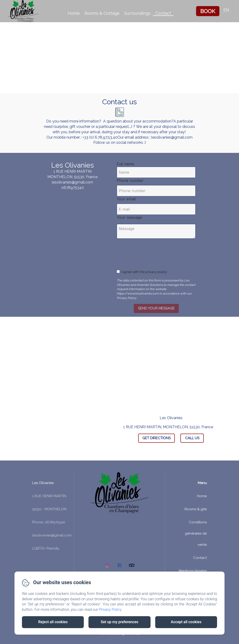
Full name (125, 164)
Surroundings (137, 13)
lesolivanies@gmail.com (52, 535)
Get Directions (156, 438)
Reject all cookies (53, 622)
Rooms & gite (196, 509)
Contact (163, 13)
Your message (129, 217)
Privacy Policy (110, 610)
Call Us (192, 438)
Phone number (130, 180)
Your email (126, 199)
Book (208, 11)
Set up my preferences (119, 622)
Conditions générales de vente (196, 533)
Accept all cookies (186, 622)
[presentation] (156, 252)
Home (74, 13)
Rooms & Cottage (102, 13)
